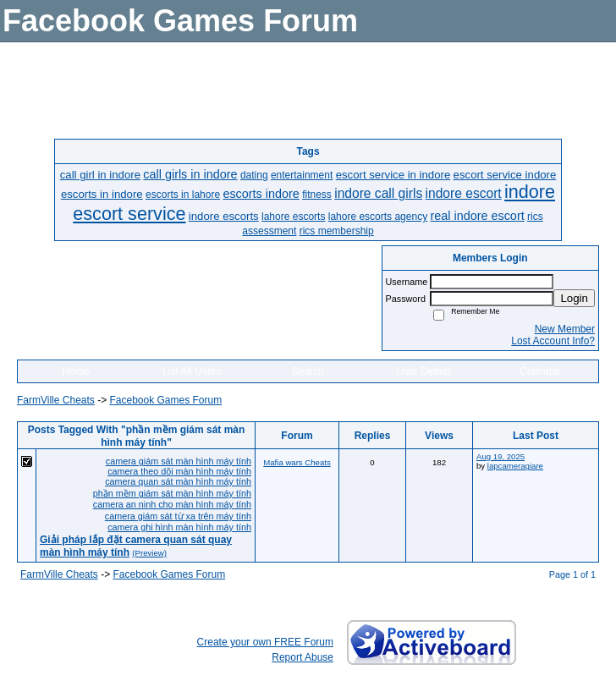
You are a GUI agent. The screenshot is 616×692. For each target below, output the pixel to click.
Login (574, 298)
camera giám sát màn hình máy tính (179, 461)
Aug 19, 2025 (500, 456)
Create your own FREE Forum (265, 642)
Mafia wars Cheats (297, 462)
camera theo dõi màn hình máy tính (179, 471)
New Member (565, 329)
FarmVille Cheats (56, 400)
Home (76, 371)
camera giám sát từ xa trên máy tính (178, 516)
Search (308, 371)
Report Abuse (302, 657)
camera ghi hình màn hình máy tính (179, 527)
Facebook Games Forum (165, 400)
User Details (423, 371)
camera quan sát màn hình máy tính (178, 481)
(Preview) (149, 553)
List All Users (192, 371)
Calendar (540, 371)
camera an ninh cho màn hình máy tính (172, 504)
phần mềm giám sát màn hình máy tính (172, 493)
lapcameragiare (515, 466)
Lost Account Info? (553, 341)
